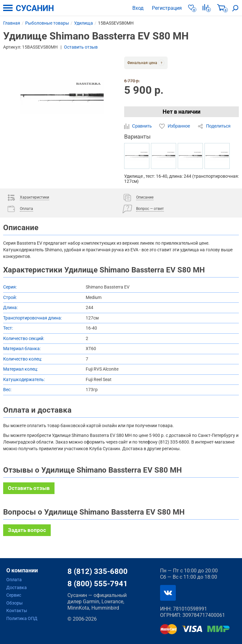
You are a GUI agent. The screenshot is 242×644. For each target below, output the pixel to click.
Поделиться (214, 126)
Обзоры (14, 603)
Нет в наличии (181, 112)
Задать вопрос (27, 530)
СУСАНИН (35, 8)
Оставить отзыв (81, 47)
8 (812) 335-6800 (98, 571)
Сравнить (138, 126)
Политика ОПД (22, 618)
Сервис (14, 595)
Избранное (175, 126)
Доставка (17, 587)
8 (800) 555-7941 (98, 584)
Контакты (17, 611)
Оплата (14, 580)
